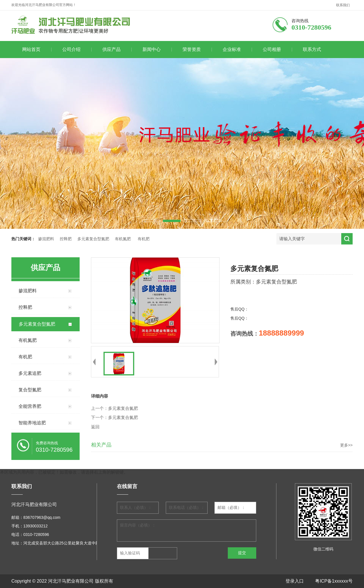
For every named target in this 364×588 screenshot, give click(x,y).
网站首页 (31, 49)
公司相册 (272, 49)
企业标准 (232, 49)
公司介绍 (71, 49)
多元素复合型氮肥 (93, 239)
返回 (95, 427)
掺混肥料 (46, 239)
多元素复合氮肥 (123, 408)
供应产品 (111, 49)
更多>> (346, 445)
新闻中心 (152, 49)
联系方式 (312, 49)
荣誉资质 (192, 49)
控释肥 (66, 239)
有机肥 (144, 239)
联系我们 (343, 5)
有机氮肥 (123, 239)
